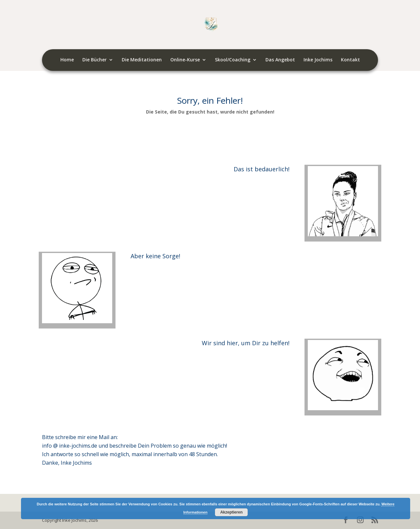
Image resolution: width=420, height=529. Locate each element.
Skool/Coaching (233, 60)
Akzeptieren (231, 512)
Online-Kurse (185, 60)
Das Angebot (280, 60)
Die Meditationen (142, 60)
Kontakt (350, 60)
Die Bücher (94, 60)
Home (67, 60)
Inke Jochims (318, 60)
